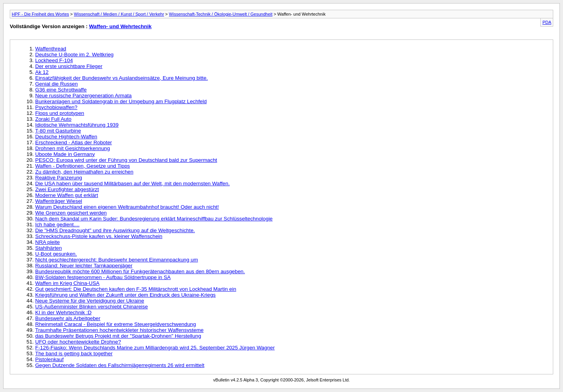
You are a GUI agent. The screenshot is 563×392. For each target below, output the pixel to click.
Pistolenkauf (49, 359)
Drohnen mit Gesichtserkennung (73, 148)
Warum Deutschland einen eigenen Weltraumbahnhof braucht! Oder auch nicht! (127, 207)
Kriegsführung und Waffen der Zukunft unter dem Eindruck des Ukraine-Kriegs (126, 295)
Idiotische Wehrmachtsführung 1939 (77, 125)
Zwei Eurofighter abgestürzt (67, 189)
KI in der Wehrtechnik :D (63, 312)
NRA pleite (48, 242)
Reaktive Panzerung (59, 178)
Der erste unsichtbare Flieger (69, 66)
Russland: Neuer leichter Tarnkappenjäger (84, 266)
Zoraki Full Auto (53, 119)
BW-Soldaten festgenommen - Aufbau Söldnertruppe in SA (103, 277)
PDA (547, 22)
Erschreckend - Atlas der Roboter (74, 142)
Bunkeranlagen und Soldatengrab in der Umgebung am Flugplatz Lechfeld (121, 101)
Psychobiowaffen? (56, 107)
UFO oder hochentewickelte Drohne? (78, 342)
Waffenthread (51, 49)
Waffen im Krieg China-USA (67, 283)
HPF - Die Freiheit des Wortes (40, 14)
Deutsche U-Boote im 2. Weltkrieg (74, 55)
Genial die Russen (56, 84)
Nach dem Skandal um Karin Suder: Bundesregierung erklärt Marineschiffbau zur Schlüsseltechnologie (154, 219)
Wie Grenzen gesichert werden (71, 213)
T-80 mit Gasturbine (58, 131)
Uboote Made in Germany (65, 154)
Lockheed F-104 (54, 60)
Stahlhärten (48, 248)
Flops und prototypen (60, 113)
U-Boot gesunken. (56, 254)
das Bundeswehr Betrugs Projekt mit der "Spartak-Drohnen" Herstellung (118, 336)
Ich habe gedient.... (57, 225)
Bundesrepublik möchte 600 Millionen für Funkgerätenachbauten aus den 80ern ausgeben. (140, 271)
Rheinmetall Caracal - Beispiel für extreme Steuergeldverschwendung (116, 324)
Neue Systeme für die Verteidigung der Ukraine (90, 301)
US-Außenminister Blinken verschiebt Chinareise (91, 307)
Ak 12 (42, 72)
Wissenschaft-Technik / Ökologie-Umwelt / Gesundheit (221, 14)
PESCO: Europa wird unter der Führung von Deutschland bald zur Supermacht (126, 160)
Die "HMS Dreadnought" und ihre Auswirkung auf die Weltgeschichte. (115, 230)
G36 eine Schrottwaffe (61, 90)
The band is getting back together (74, 354)
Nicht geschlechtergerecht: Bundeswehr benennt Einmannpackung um (117, 260)
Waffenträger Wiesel (59, 201)
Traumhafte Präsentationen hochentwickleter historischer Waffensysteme (119, 330)
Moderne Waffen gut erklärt (67, 195)
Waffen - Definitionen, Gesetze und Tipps (82, 166)
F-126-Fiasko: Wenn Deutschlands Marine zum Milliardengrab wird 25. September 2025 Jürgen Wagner (155, 348)
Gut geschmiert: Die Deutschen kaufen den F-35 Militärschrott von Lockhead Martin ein (136, 289)
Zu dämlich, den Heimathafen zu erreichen (84, 172)
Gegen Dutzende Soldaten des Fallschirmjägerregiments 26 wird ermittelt (120, 365)
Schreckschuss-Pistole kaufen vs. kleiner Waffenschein (99, 236)
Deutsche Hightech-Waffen (66, 137)
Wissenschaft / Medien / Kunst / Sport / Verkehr (119, 14)
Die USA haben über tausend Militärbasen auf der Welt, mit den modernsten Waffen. (133, 183)
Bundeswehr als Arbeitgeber (68, 318)
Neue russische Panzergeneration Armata (83, 96)
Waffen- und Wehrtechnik (120, 26)
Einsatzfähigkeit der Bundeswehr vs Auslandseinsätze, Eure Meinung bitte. (122, 78)
